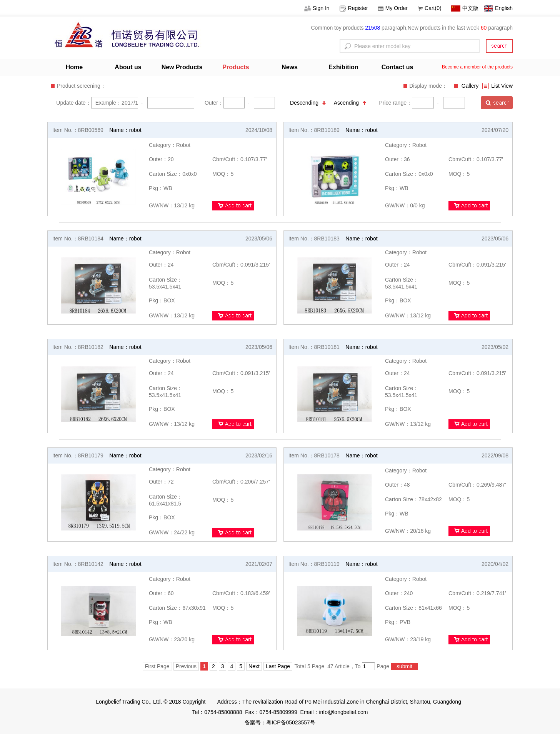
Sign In (317, 8)
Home (74, 67)
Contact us (397, 67)
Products (236, 67)
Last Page (278, 666)
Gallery (466, 86)
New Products (182, 67)
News (290, 67)
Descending (308, 103)
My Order (393, 8)
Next (254, 666)
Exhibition (343, 67)
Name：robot (125, 130)
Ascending (350, 103)
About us (128, 67)
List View (497, 86)
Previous (186, 666)
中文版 (465, 8)
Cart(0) (430, 8)
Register (354, 8)
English (498, 8)
